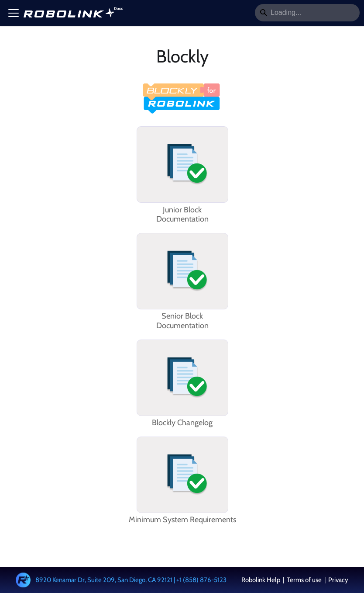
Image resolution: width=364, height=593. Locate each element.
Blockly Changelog (182, 423)
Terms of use (304, 580)
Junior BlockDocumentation (182, 215)
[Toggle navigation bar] (14, 13)
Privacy (338, 580)
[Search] (307, 13)
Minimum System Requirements (182, 520)
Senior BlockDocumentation (182, 321)
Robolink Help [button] (261, 580)
